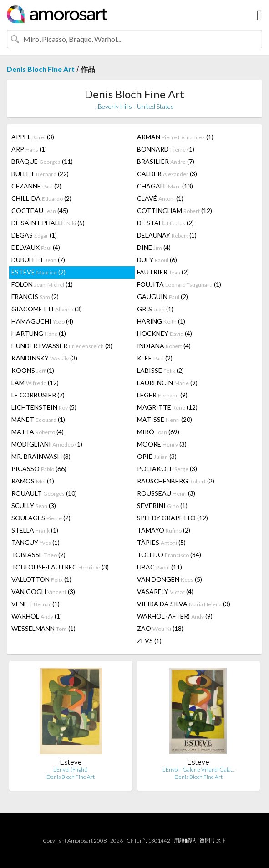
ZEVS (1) (149, 641)
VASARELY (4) (165, 591)
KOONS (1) (33, 370)
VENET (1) (36, 604)
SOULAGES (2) (41, 518)
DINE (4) (154, 247)
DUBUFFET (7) (38, 260)
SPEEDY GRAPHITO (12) (173, 518)
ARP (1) (29, 149)
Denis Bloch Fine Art (41, 69)
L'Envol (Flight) (71, 769)
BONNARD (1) (166, 149)
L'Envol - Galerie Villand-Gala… (198, 769)
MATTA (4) (38, 432)
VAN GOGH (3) (43, 591)
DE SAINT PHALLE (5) (48, 223)
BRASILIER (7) (166, 161)
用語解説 (185, 840)
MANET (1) (38, 419)
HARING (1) (161, 321)
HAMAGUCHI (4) (42, 321)
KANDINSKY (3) (44, 358)
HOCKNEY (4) (165, 333)
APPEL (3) (33, 137)
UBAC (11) (160, 567)
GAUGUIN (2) (162, 297)
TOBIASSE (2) (38, 555)
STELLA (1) (35, 530)
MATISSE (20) (165, 419)
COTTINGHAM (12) (175, 211)
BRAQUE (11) (42, 161)
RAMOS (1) (33, 481)
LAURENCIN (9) (167, 383)
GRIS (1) (155, 309)
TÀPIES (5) (161, 542)
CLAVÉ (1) (160, 198)
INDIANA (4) (164, 346)
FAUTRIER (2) (163, 272)
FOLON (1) (42, 284)
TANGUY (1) (36, 542)
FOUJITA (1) (179, 284)
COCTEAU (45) (40, 211)
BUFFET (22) (40, 174)
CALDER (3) (167, 174)
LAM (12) (35, 383)
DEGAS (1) (34, 235)
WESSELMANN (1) (43, 628)
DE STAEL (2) (165, 223)
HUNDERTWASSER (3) (62, 346)
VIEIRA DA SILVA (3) (184, 604)
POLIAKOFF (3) (167, 469)
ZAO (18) (160, 628)
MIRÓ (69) (158, 432)
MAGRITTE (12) (167, 407)
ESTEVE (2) (38, 272)
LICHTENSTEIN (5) (44, 407)
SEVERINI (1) (162, 505)
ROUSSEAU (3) (166, 493)
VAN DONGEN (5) (170, 579)
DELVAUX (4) (36, 247)
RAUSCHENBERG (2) (176, 481)
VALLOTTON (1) (41, 579)
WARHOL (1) (37, 616)
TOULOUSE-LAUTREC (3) (60, 567)
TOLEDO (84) (169, 555)
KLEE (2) (155, 358)
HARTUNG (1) (39, 333)
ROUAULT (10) (44, 493)
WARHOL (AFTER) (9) (175, 616)
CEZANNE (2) (36, 186)
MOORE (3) (162, 444)
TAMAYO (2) (164, 530)
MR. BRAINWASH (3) (41, 456)
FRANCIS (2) (35, 297)
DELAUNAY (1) (167, 235)
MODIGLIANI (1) (47, 444)
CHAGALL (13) (165, 186)
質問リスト (213, 840)
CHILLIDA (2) (41, 198)
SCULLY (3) (34, 505)
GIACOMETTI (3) (47, 309)
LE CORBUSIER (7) (38, 395)
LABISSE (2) (160, 370)
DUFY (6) (157, 260)
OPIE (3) (157, 456)
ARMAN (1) (175, 137)
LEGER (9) (162, 395)
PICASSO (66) (39, 469)
